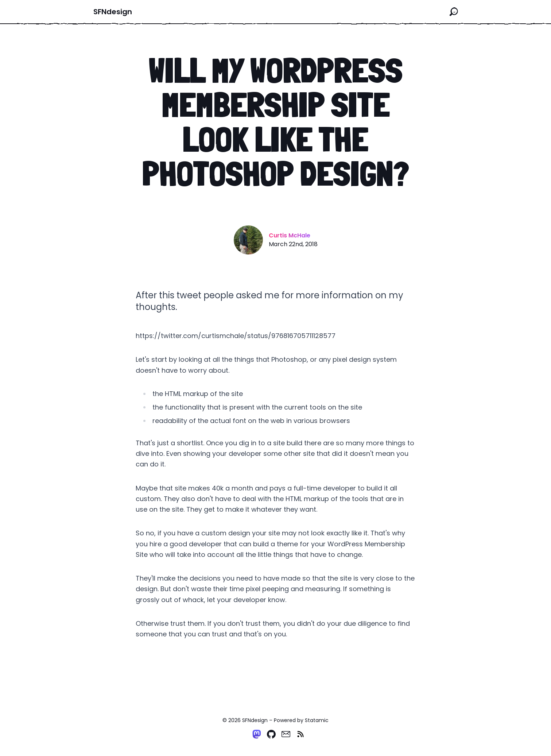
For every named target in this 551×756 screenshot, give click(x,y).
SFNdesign (113, 12)
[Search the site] (454, 12)
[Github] (271, 734)
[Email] (286, 734)
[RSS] (300, 734)
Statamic (317, 720)
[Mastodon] (257, 734)
